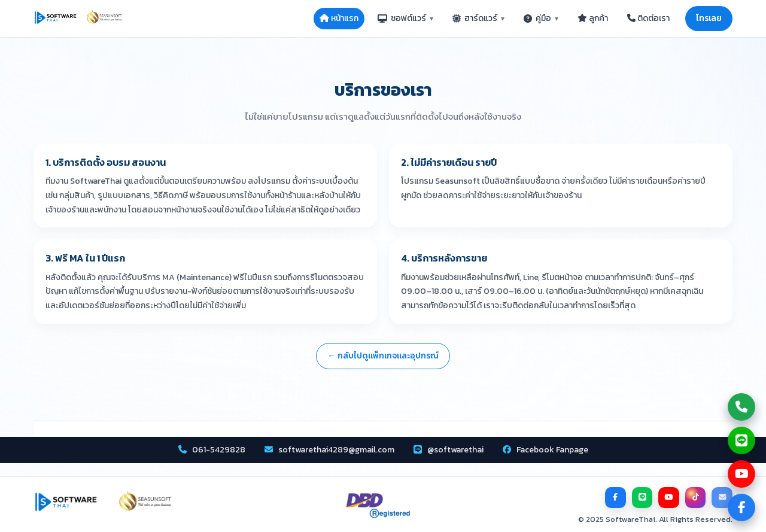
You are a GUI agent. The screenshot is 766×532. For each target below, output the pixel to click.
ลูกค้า (593, 18)
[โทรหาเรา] (741, 407)
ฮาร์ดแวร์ (478, 18)
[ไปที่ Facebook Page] (741, 507)
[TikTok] (696, 497)
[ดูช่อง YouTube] (741, 474)
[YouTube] (670, 497)
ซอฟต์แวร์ (405, 18)
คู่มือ (541, 18)
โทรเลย (709, 18)
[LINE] (643, 497)
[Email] (722, 497)
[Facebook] (617, 497)
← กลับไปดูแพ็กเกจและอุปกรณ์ (383, 356)
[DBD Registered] (378, 506)
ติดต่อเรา (648, 18)
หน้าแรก (339, 18)
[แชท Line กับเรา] (741, 440)
